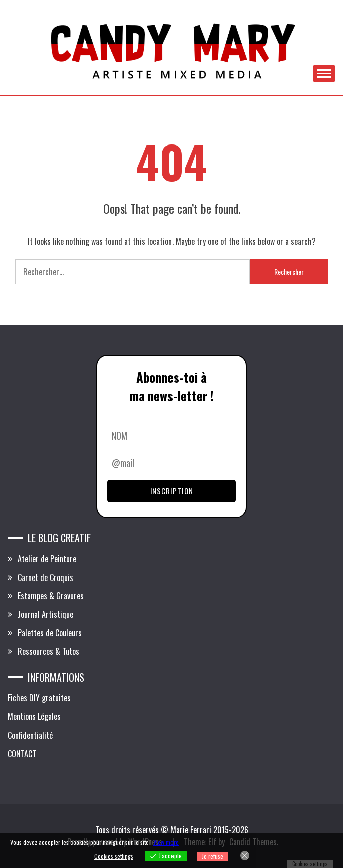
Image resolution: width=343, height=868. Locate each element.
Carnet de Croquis (45, 577)
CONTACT (22, 754)
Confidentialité (30, 735)
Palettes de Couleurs (50, 633)
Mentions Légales (34, 716)
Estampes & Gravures (51, 596)
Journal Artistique (45, 614)
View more (166, 842)
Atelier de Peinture (47, 559)
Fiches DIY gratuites (39, 698)
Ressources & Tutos (48, 651)
